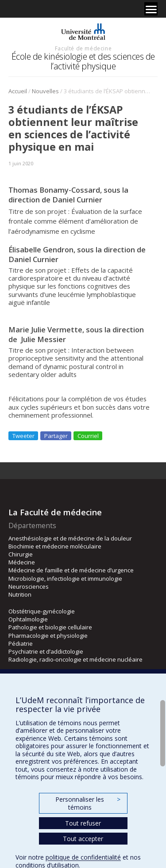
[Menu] (151, 9)
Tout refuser (83, 823)
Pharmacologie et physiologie (48, 636)
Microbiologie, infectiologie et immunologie (65, 579)
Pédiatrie (21, 643)
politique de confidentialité (83, 857)
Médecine (22, 562)
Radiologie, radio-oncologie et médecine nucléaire (75, 659)
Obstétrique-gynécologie (42, 611)
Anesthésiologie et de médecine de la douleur (70, 538)
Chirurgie (21, 554)
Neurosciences (29, 586)
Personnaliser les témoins (88, 803)
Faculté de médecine (83, 48)
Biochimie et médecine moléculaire (55, 546)
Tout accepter (83, 839)
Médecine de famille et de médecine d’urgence (71, 570)
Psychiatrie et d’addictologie (46, 651)
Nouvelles (45, 91)
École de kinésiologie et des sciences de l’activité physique (83, 61)
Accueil (18, 91)
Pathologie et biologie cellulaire (50, 627)
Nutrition (20, 594)
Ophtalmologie (28, 619)
